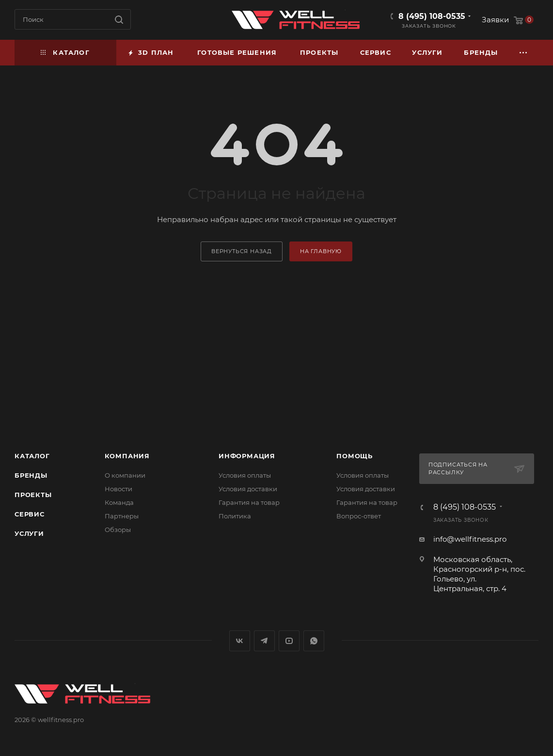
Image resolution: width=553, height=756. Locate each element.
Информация (247, 456)
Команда (119, 502)
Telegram (264, 641)
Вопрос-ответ (359, 516)
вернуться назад (242, 251)
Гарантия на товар (249, 502)
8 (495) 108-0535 (432, 16)
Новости (118, 489)
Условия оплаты (245, 475)
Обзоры (118, 530)
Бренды (31, 475)
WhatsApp (314, 641)
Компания (127, 456)
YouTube (289, 641)
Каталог (32, 456)
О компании (125, 475)
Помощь (355, 456)
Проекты (33, 495)
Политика (235, 516)
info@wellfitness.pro (470, 539)
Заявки (495, 20)
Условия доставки (248, 489)
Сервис (30, 514)
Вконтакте (240, 641)
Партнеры (122, 516)
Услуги (29, 533)
